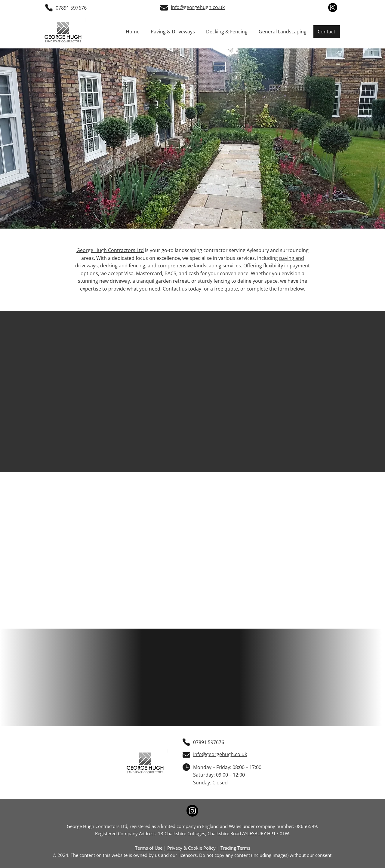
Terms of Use (149, 848)
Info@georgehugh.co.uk (198, 7)
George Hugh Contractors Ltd (110, 250)
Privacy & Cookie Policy (191, 848)
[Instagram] (333, 8)
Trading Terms (235, 848)
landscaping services (217, 266)
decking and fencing (123, 266)
